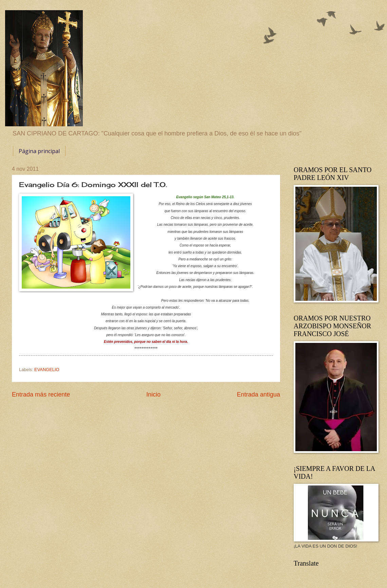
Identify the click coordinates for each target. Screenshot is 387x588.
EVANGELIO (47, 370)
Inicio (153, 394)
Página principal (39, 151)
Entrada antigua (259, 394)
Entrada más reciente (41, 394)
